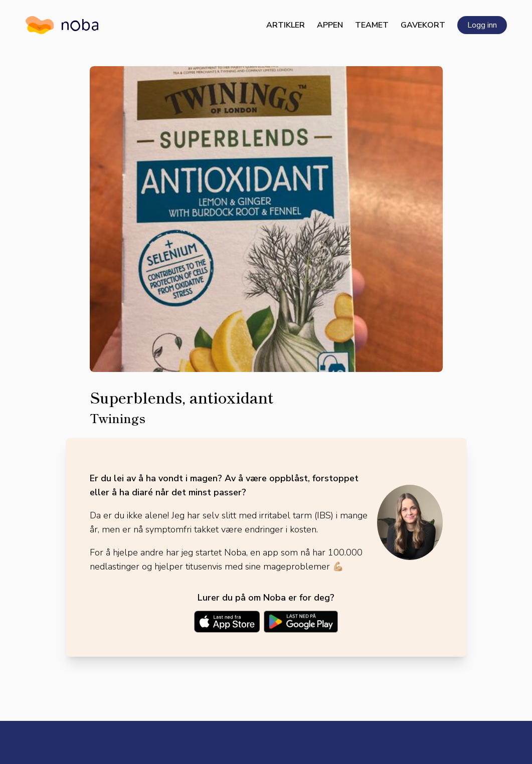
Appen (330, 25)
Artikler (286, 25)
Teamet (372, 25)
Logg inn (482, 25)
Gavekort (423, 25)
